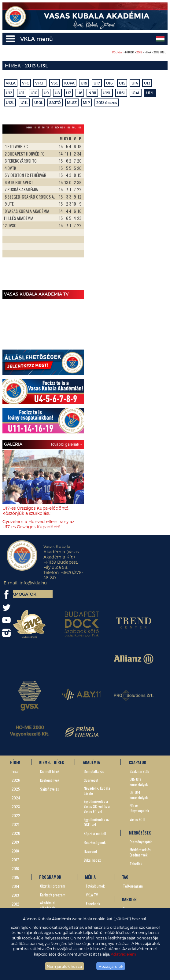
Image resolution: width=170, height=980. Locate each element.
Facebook (93, 904)
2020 (16, 833)
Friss (15, 771)
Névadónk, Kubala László (97, 791)
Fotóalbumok (95, 886)
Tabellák (136, 864)
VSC (55, 83)
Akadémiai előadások (48, 905)
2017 (15, 860)
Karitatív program (53, 895)
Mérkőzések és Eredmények (140, 852)
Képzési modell (95, 833)
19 (35, 127)
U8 (57, 93)
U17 (97, 83)
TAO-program (133, 886)
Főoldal (117, 52)
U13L (150, 93)
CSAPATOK (137, 762)
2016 (15, 869)
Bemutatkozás (94, 771)
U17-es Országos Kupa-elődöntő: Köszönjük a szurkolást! (36, 511)
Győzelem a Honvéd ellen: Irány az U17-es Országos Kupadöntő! (38, 524)
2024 (16, 798)
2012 (15, 904)
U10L (39, 102)
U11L (24, 102)
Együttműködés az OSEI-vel (97, 822)
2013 (139, 52)
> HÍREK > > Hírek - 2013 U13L (139, 52)
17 (39, 127)
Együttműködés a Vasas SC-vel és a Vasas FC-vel (97, 806)
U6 (80, 93)
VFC (26, 83)
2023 (16, 807)
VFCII (40, 83)
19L (68, 127)
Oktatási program (53, 886)
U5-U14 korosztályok (139, 795)
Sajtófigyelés (50, 789)
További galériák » (66, 444)
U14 (135, 83)
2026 (16, 780)
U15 (122, 83)
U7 (68, 93)
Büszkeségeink (95, 842)
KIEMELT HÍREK (52, 762)
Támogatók (23, 594)
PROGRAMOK (50, 877)
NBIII (29, 127)
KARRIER (129, 899)
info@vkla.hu (33, 583)
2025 (16, 789)
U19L (107, 93)
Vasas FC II (137, 819)
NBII (92, 93)
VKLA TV (92, 895)
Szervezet (91, 780)
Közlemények (50, 780)
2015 (15, 877)
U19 (84, 83)
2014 (15, 886)
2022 (16, 815)
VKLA (11, 83)
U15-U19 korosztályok (139, 782)
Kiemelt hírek (50, 771)
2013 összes (107, 102)
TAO (125, 877)
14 (52, 127)
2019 (15, 842)
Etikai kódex (92, 860)
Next (76, 210)
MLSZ (72, 102)
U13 (147, 83)
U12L (10, 102)
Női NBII (60, 127)
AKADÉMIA (91, 762)
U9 (46, 93)
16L (74, 127)
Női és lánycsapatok (139, 808)
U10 (34, 93)
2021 (15, 824)
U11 (22, 93)
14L (79, 127)
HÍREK (15, 762)
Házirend (90, 851)
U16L (121, 93)
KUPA (69, 83)
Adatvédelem (123, 954)
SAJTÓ (55, 102)
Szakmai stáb (139, 771)
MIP (86, 102)
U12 (9, 93)
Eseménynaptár (141, 842)
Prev (10, 210)
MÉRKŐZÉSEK (140, 833)
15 (48, 127)
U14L (136, 93)
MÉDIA (90, 877)
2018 (15, 851)
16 (43, 127)
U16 (109, 83)
